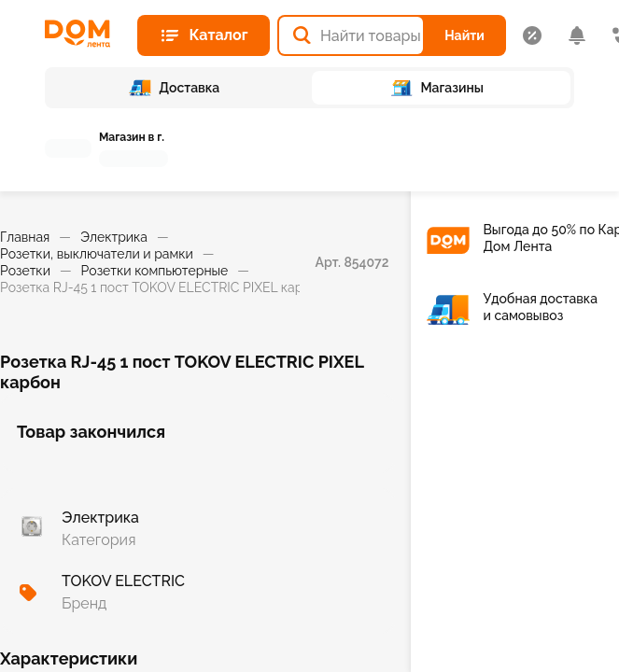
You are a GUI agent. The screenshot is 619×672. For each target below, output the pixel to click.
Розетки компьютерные (155, 271)
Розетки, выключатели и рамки (97, 254)
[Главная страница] (84, 34)
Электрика (114, 237)
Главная (25, 237)
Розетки (25, 271)
